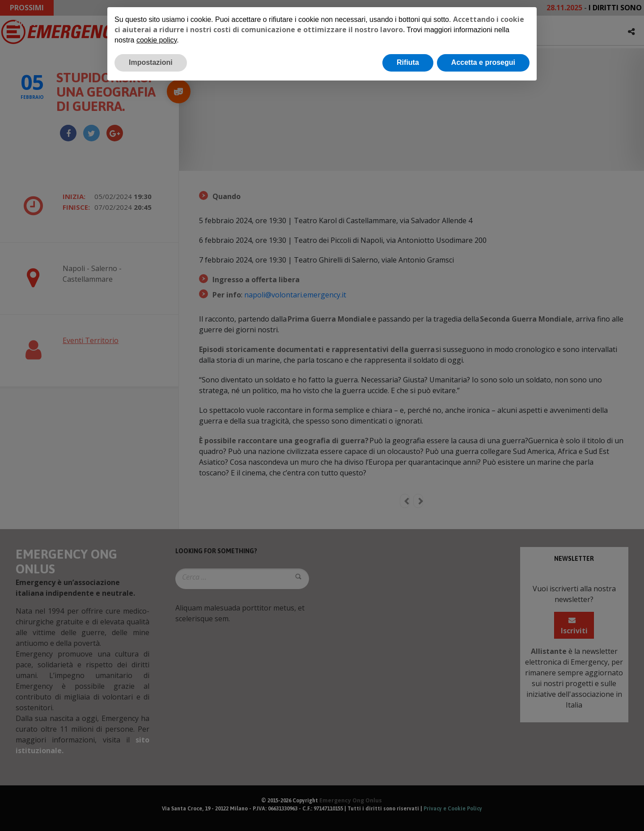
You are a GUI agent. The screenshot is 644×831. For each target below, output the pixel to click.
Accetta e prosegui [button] (483, 62)
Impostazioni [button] (151, 62)
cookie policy (157, 40)
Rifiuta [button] (408, 62)
